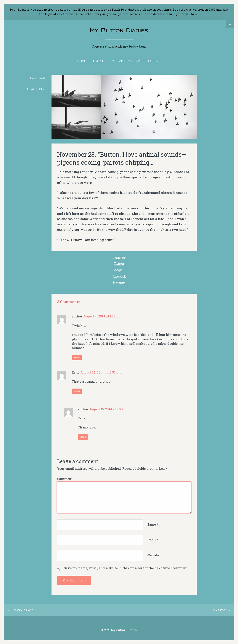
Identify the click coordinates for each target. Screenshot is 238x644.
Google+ (119, 270)
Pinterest (119, 283)
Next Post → (221, 610)
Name (152, 524)
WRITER (140, 61)
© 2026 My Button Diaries (119, 630)
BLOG (112, 61)
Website (153, 555)
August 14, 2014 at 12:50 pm (101, 372)
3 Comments (37, 78)
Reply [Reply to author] (77, 357)
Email (152, 540)
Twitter (119, 264)
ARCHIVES (126, 61)
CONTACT (155, 61)
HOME (82, 61)
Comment (66, 479)
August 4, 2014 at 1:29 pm (102, 316)
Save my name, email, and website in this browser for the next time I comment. (126, 568)
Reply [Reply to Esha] (77, 391)
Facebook (119, 276)
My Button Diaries (119, 30)
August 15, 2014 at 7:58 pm (109, 409)
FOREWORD (97, 61)
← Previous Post (20, 610)
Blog (42, 89)
